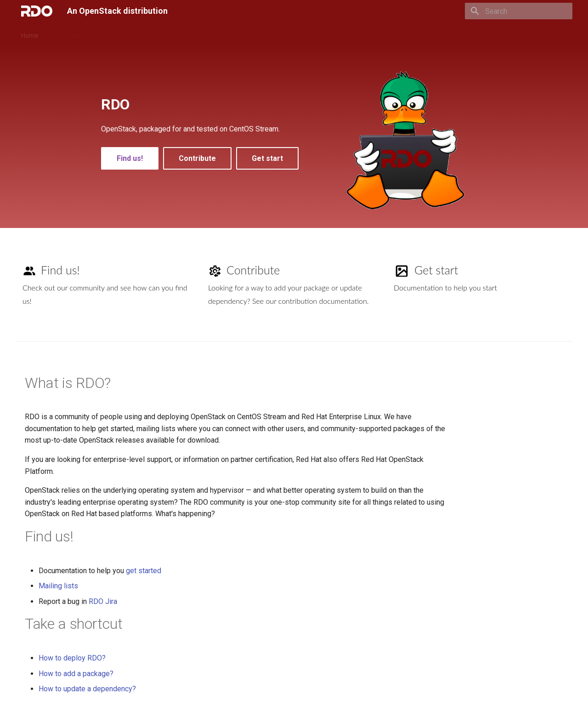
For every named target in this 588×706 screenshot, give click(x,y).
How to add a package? (76, 674)
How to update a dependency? (87, 689)
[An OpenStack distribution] (37, 11)
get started (144, 571)
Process (195, 34)
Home (30, 34)
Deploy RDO (113, 34)
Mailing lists (58, 586)
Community (234, 34)
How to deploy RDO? (72, 658)
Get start (267, 158)
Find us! (130, 158)
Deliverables (67, 34)
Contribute (156, 34)
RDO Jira (103, 601)
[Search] (519, 11)
